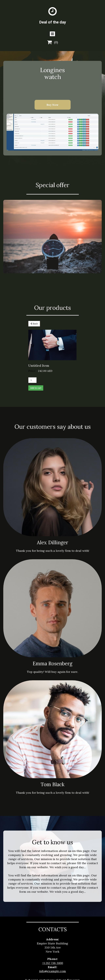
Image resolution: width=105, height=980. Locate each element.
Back (34, 324)
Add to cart (36, 357)
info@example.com (52, 940)
